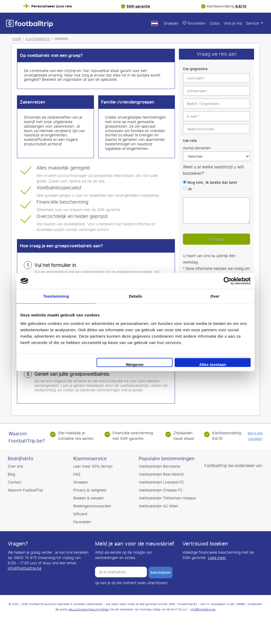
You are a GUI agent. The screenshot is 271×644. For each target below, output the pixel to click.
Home (17, 39)
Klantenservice (38, 39)
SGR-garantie (138, 6)
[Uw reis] (216, 156)
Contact (15, 482)
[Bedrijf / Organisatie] (216, 104)
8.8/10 (241, 6)
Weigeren (135, 364)
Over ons (15, 466)
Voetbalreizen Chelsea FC (161, 490)
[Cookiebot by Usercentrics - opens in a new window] (227, 281)
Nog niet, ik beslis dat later (212, 183)
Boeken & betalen (89, 498)
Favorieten (194, 23)
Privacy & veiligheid (90, 490)
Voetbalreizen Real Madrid (161, 474)
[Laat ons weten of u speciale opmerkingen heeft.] (216, 211)
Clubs (214, 23)
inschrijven (161, 573)
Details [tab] (135, 296)
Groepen (171, 23)
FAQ (77, 474)
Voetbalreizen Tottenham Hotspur (167, 498)
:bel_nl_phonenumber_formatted (88, 610)
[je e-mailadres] (121, 572)
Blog (11, 474)
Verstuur (217, 240)
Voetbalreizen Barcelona (159, 466)
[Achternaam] (216, 91)
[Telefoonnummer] (216, 129)
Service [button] (253, 23)
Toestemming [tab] (56, 296)
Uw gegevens (195, 69)
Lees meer (217, 558)
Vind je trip (233, 23)
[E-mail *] (216, 116)
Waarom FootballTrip (25, 490)
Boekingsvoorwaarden (92, 506)
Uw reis (190, 141)
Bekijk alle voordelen (255, 436)
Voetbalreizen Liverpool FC (161, 482)
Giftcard (80, 514)
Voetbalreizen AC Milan (158, 506)
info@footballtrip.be (25, 568)
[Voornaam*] (216, 78)
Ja (189, 189)
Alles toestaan (213, 364)
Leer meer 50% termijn (93, 466)
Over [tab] (215, 296)
